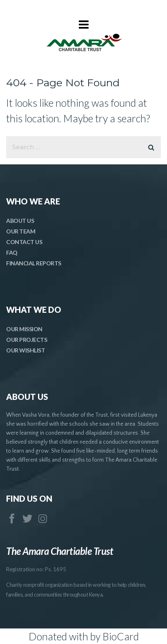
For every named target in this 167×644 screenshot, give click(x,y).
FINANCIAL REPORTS (34, 263)
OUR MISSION (24, 329)
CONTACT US (24, 242)
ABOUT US (20, 221)
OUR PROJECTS (27, 340)
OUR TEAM (21, 231)
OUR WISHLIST (26, 350)
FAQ (12, 252)
